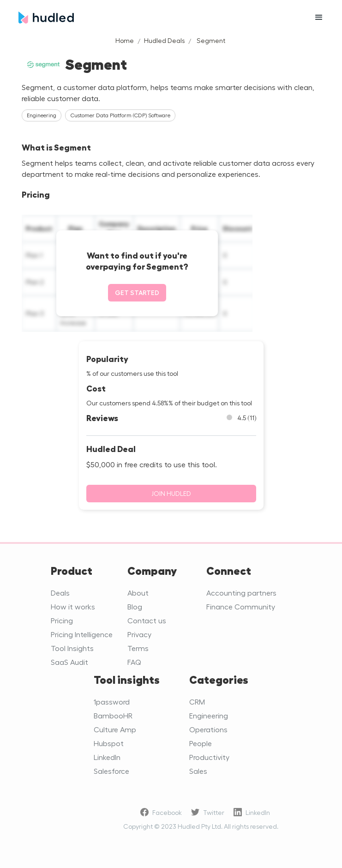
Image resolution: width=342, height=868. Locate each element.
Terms (138, 648)
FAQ (134, 662)
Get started (137, 292)
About (138, 593)
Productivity (209, 757)
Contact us (147, 620)
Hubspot (109, 743)
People (201, 743)
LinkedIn (107, 757)
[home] (157, 18)
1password (112, 702)
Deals (60, 593)
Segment (211, 40)
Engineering (209, 715)
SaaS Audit (69, 662)
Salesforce (111, 771)
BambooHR (113, 715)
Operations (208, 729)
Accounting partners (241, 593)
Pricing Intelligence (82, 634)
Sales (198, 771)
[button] (319, 18)
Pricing (62, 620)
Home (125, 40)
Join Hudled (171, 493)
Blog (135, 606)
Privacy (139, 634)
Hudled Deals (164, 40)
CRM (197, 702)
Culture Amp (115, 729)
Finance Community (241, 606)
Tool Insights (72, 648)
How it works (73, 606)
